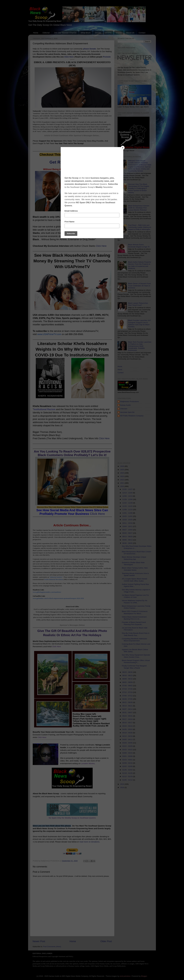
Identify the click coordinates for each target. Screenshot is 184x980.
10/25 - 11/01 (128, 516)
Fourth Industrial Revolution (54, 579)
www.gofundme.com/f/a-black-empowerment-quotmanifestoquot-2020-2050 (58, 598)
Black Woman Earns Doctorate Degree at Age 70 (139, 246)
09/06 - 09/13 (128, 540)
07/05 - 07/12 (128, 696)
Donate (98, 33)
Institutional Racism (44, 409)
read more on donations (89, 842)
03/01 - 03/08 (128, 756)
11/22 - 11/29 (128, 503)
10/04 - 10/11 (128, 526)
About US (130, 33)
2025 (122, 470)
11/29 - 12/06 (128, 499)
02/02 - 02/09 (128, 766)
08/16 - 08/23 (128, 675)
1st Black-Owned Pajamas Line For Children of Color (135, 596)
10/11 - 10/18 (128, 523)
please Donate (90, 49)
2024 (122, 473)
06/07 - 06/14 (128, 709)
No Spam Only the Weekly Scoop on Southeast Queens (72, 818)
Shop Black (86, 33)
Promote (107, 57)
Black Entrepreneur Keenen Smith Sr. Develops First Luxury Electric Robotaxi (139, 208)
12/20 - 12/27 (128, 489)
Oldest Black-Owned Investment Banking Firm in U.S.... (134, 618)
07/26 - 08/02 (128, 686)
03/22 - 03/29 (128, 746)
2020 (122, 486)
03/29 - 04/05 (128, 743)
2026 (122, 466)
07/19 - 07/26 (128, 689)
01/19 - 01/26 (128, 773)
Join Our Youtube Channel (65, 33)
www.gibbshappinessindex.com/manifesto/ (47, 592)
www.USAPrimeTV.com (49, 334)
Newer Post (39, 941)
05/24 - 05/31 (128, 716)
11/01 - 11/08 (128, 513)
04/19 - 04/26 (128, 733)
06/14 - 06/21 (128, 706)
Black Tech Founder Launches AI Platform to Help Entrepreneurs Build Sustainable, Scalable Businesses (140, 346)
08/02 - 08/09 (128, 682)
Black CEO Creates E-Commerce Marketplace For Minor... (135, 612)
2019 (122, 784)
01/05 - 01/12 (128, 780)
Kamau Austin (125, 405)
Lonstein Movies (88, 763)
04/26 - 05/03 (128, 729)
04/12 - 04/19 (128, 736)
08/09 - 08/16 (128, 679)
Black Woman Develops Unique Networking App (134, 558)
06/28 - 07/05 (128, 699)
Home (36, 33)
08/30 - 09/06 (128, 543)
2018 (122, 787)
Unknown (124, 409)
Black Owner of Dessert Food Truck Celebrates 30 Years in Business (139, 286)
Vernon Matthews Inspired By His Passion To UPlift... (135, 602)
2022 (122, 480)
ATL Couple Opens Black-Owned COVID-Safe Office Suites (134, 580)
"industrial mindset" (56, 577)
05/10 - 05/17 (128, 723)
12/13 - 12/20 (128, 493)
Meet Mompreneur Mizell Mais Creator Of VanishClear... (137, 553)
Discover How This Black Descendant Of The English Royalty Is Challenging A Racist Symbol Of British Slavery (139, 188)
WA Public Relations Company (132, 416)
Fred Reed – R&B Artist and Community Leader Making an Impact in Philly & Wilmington (140, 227)
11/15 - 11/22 (128, 506)
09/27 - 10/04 (128, 530)
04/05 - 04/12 (128, 739)
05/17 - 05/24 (128, 719)
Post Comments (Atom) (52, 947)
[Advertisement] (151, 440)
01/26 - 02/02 (128, 770)
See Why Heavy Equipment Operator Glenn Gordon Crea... (136, 656)
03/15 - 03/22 (128, 750)
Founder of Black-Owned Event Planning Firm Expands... (134, 623)
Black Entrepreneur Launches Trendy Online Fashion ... (136, 607)
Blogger (144, 976)
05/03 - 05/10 (128, 726)
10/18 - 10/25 (128, 520)
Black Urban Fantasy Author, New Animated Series (135, 569)
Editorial (46, 33)
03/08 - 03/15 (128, 753)
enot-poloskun (125, 976)
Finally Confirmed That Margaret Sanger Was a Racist (134, 667)
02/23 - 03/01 (128, 760)
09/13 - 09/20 (128, 537)
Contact (142, 33)
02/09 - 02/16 (128, 763)
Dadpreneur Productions (129, 402)
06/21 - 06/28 (128, 702)
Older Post (106, 941)
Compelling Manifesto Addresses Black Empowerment (134, 640)
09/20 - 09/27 (128, 533)
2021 (122, 483)
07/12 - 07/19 (128, 692)
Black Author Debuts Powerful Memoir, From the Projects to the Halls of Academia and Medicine (139, 265)
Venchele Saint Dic (127, 412)
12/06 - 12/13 (128, 496)
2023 (122, 476)
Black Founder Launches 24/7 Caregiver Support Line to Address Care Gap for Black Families (139, 324)
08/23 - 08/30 (128, 672)
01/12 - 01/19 (128, 776)
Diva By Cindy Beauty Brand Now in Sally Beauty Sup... (136, 634)
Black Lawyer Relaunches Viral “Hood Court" (138, 304)
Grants (119, 33)
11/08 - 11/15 (128, 510)
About (120, 370)
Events (108, 33)
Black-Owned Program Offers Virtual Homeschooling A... (136, 661)
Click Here (69, 57)
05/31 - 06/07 (128, 712)
